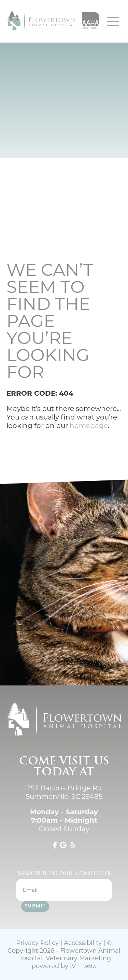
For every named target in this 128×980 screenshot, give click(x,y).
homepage (89, 426)
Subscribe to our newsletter (64, 874)
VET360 (82, 966)
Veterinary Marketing (78, 958)
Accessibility (83, 943)
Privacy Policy (37, 943)
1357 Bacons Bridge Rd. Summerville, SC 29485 (64, 792)
